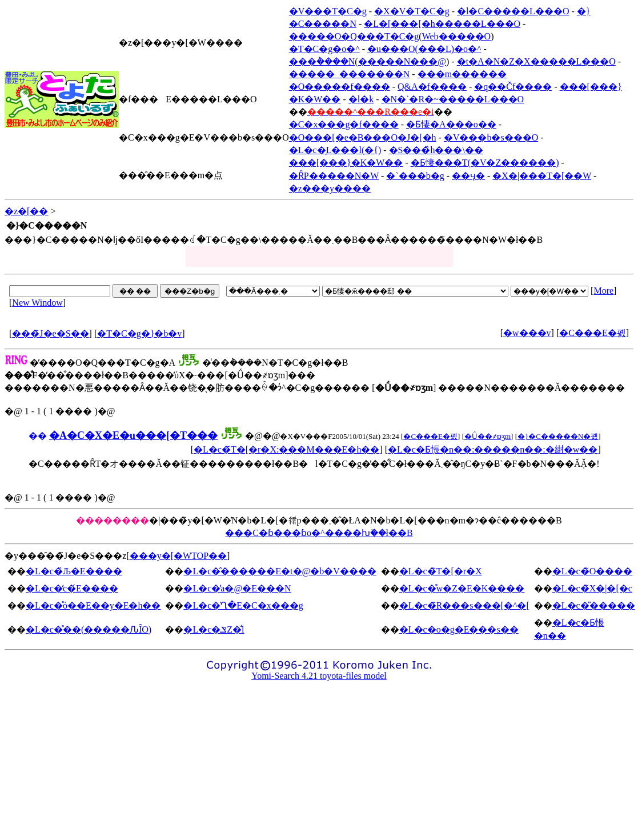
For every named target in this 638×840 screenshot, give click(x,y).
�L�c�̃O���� (592, 571)
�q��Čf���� (513, 87)
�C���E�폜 (592, 333)
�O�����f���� (340, 87)
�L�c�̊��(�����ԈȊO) (89, 629)
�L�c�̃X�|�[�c (592, 588)
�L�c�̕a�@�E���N (237, 588)
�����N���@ (402, 61)
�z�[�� (26, 211)
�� (38, 436)
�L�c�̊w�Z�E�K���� (462, 588)
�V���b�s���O (491, 137)
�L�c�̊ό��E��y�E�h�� (93, 605)
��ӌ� (468, 176)
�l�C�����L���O (513, 11)
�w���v (527, 333)
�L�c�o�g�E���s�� (459, 629)
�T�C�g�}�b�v (139, 333)
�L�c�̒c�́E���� (72, 588)
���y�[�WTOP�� (178, 556)
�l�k (361, 99)
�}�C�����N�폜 (558, 436)
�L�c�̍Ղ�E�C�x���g (243, 605)
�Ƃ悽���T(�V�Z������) (485, 163)
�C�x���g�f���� (344, 124)
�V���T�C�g (328, 11)
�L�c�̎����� (594, 605)
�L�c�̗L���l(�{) (335, 150)
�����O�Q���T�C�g (354, 36)
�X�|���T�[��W (542, 176)
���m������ (462, 74)
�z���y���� (330, 188)
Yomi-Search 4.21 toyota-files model (319, 676)
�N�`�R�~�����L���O (453, 99)
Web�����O (456, 36)
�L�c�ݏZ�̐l (214, 629)
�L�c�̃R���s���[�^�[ (464, 605)
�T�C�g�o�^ (324, 49)
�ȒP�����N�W (334, 176)
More (603, 291)
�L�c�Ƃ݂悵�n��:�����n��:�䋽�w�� (493, 449)
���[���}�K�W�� (346, 163)
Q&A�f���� (432, 87)
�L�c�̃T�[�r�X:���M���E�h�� (286, 449)
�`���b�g (415, 176)
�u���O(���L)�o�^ (424, 49)
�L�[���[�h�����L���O (442, 24)
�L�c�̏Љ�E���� (74, 571)
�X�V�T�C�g (412, 11)
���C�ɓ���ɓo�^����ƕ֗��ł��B (319, 533)
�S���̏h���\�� (436, 150)
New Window (37, 303)
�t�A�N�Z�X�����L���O (536, 61)
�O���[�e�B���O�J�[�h (363, 137)
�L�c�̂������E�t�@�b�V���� (280, 571)
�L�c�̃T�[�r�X (441, 571)
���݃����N (322, 61)
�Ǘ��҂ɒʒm (487, 436)
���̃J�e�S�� (50, 333)
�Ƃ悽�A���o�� (451, 124)
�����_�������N (350, 74)
